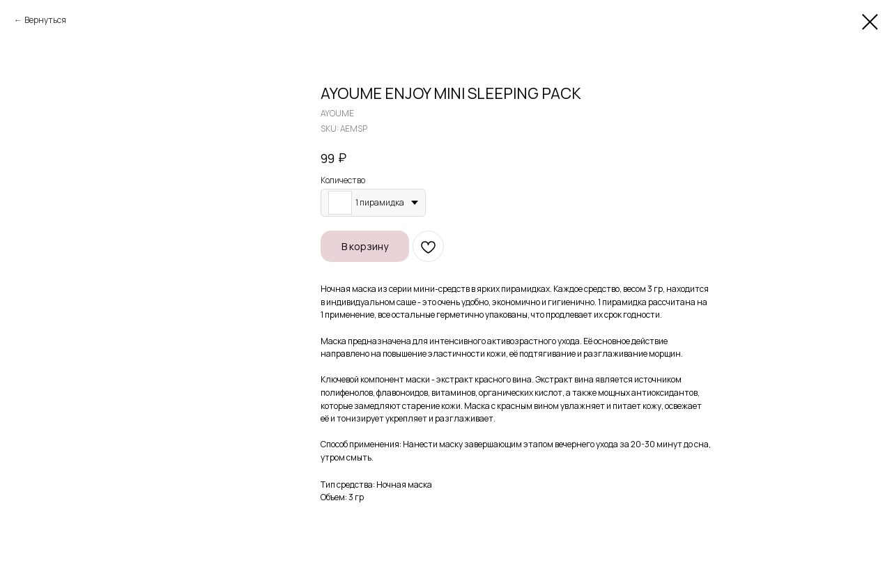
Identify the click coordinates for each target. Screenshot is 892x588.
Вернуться (45, 20)
